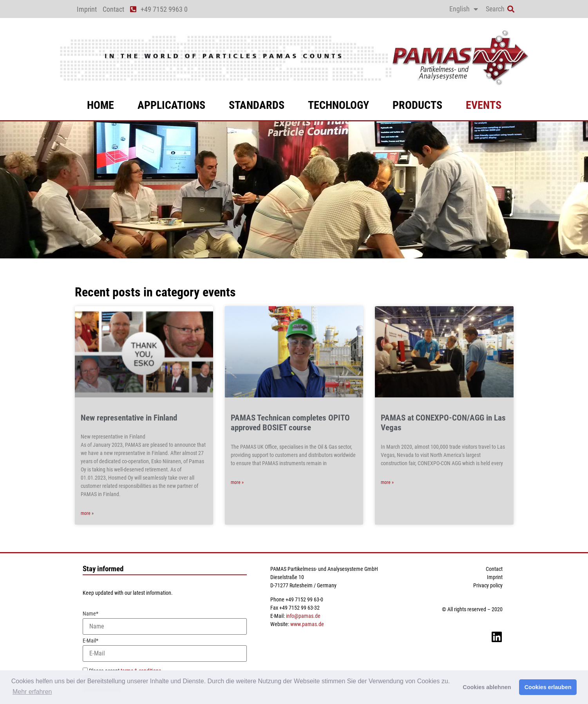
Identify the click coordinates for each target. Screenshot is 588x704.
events (484, 105)
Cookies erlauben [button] (548, 687)
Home (100, 105)
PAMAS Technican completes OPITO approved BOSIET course (290, 423)
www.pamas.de (307, 624)
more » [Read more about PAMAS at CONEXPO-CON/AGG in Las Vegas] (387, 482)
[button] (511, 9)
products (417, 105)
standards (257, 105)
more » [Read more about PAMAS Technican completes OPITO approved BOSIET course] (237, 482)
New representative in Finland (129, 418)
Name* (165, 623)
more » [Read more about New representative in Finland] (87, 513)
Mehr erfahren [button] (32, 692)
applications (171, 105)
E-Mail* (165, 650)
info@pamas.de (303, 616)
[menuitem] (464, 9)
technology (338, 105)
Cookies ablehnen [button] (487, 687)
